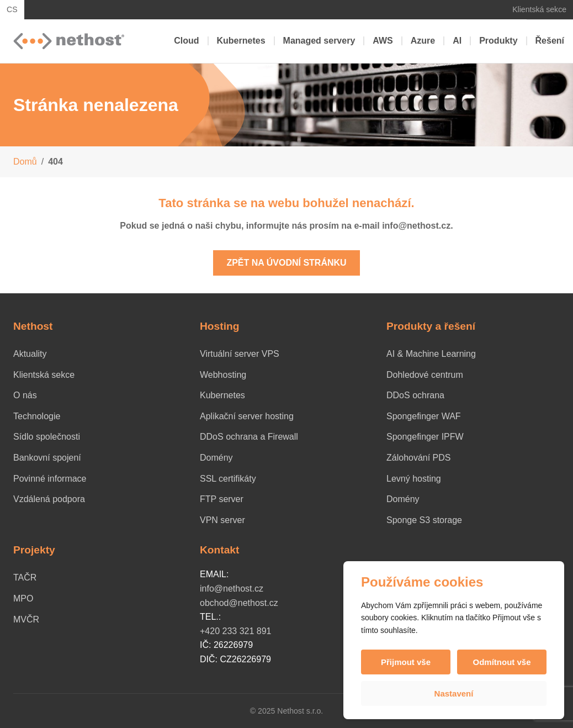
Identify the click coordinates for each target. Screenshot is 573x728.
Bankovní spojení (47, 458)
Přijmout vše (406, 662)
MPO (23, 598)
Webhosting (223, 375)
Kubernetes (241, 41)
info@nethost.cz (232, 589)
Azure (423, 41)
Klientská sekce (539, 9)
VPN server (222, 520)
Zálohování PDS (419, 458)
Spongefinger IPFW (425, 437)
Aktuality (30, 354)
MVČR (26, 619)
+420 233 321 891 (235, 631)
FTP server (222, 499)
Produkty (498, 41)
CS (12, 9)
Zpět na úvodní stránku (286, 263)
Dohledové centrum (425, 375)
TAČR (25, 577)
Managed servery (319, 41)
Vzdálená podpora (49, 499)
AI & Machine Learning (431, 354)
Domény (216, 458)
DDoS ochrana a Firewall (249, 437)
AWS (383, 41)
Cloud (186, 41)
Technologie (37, 416)
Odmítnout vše (502, 662)
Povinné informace (50, 479)
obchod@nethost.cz (239, 603)
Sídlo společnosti (47, 437)
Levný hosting (414, 479)
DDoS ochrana (415, 395)
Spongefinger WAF (424, 416)
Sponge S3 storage (424, 520)
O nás (25, 395)
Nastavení (454, 693)
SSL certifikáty (228, 479)
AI (457, 41)
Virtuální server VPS (240, 354)
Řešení (550, 41)
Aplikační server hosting (247, 416)
